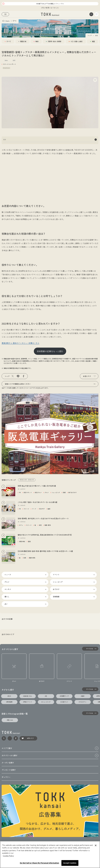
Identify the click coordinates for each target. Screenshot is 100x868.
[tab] (8, 41)
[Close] (96, 845)
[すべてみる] (90, 649)
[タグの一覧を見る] (90, 689)
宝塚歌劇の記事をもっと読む (50, 351)
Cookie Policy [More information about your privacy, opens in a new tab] (8, 856)
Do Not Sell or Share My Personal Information (39, 863)
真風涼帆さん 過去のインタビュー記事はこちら (20, 343)
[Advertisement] (50, 177)
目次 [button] (50, 140)
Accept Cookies (70, 863)
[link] (50, 14)
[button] (91, 14)
